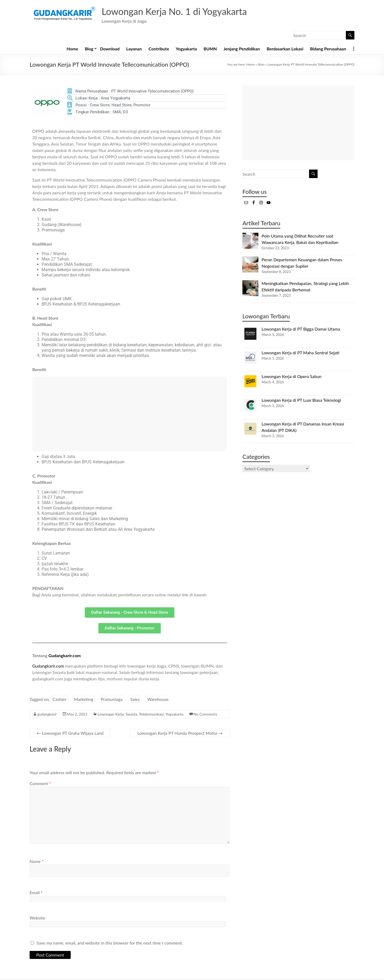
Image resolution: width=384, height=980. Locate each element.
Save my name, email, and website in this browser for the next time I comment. (110, 943)
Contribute (159, 49)
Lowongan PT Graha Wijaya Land (70, 733)
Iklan (261, 65)
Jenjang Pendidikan (242, 49)
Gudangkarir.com (65, 656)
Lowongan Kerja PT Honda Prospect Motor (180, 733)
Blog (89, 49)
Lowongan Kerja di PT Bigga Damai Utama (301, 329)
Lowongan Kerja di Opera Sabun (292, 377)
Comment (40, 784)
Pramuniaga (112, 699)
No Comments (205, 714)
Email (36, 893)
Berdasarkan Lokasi (285, 49)
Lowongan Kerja (111, 714)
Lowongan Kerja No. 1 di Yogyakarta (177, 11)
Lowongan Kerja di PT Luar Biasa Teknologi (301, 400)
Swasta (131, 714)
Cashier (60, 699)
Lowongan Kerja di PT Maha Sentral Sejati (300, 353)
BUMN (210, 49)
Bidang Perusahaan (328, 49)
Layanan (134, 49)
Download (110, 49)
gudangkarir (47, 714)
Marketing (84, 699)
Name (37, 861)
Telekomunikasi (151, 714)
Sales (135, 699)
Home (72, 49)
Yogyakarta (186, 49)
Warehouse (158, 699)
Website (37, 918)
